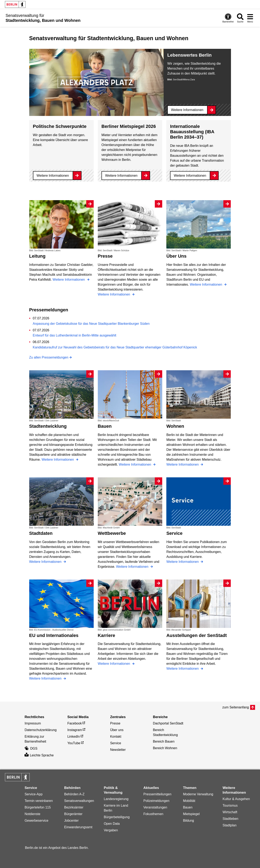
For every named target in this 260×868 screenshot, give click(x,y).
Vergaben (111, 830)
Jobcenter (71, 821)
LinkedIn (74, 737)
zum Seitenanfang (236, 707)
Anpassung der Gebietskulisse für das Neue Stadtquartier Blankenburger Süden (91, 324)
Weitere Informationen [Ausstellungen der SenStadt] (183, 669)
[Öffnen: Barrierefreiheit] (228, 18)
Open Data (112, 824)
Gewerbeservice (36, 821)
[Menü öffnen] (250, 18)
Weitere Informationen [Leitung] (69, 280)
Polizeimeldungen (156, 801)
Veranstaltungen (155, 807)
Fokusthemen (153, 814)
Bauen (188, 807)
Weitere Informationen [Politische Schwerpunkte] (53, 176)
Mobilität (189, 801)
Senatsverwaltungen (79, 801)
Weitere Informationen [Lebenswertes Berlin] (187, 110)
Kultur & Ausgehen (236, 799)
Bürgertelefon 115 (38, 807)
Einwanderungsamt (78, 827)
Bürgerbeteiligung (117, 817)
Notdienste (32, 814)
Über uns (117, 730)
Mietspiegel (191, 814)
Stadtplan (230, 825)
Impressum (33, 723)
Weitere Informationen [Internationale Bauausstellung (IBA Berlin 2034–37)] (190, 176)
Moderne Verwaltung (198, 794)
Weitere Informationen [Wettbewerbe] (133, 567)
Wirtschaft (230, 812)
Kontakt (116, 737)
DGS (31, 748)
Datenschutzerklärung (41, 730)
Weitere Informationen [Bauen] (135, 464)
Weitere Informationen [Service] (183, 562)
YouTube (74, 743)
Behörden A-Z (74, 794)
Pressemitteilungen (157, 794)
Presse (115, 723)
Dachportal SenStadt (168, 723)
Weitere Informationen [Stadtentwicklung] (58, 460)
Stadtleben (230, 819)
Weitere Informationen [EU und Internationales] (46, 678)
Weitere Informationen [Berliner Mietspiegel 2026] (121, 176)
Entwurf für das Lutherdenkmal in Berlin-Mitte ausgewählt (75, 335)
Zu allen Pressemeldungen (49, 357)
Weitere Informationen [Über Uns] (206, 284)
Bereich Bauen (164, 741)
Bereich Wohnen (165, 748)
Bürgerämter (73, 814)
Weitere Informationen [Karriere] (114, 664)
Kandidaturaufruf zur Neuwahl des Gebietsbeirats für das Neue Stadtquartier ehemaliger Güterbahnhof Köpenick (115, 347)
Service (116, 743)
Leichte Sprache (39, 755)
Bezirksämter (74, 807)
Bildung (188, 821)
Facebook (75, 723)
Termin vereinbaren (39, 801)
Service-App (33, 794)
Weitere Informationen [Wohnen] (183, 464)
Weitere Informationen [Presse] (114, 294)
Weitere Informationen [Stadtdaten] (46, 562)
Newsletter (118, 750)
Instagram (75, 730)
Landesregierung (116, 799)
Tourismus (230, 805)
